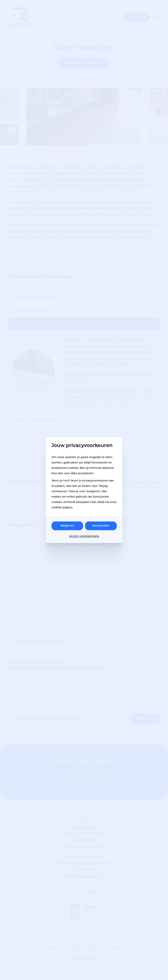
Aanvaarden (101, 526)
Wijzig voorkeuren (84, 536)
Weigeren (67, 526)
